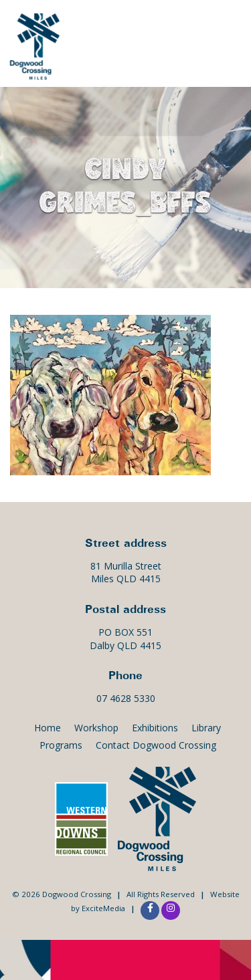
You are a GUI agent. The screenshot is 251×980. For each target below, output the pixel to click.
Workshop (96, 728)
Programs (61, 745)
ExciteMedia (103, 908)
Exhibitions (155, 728)
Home (48, 728)
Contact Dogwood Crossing (156, 745)
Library (206, 728)
